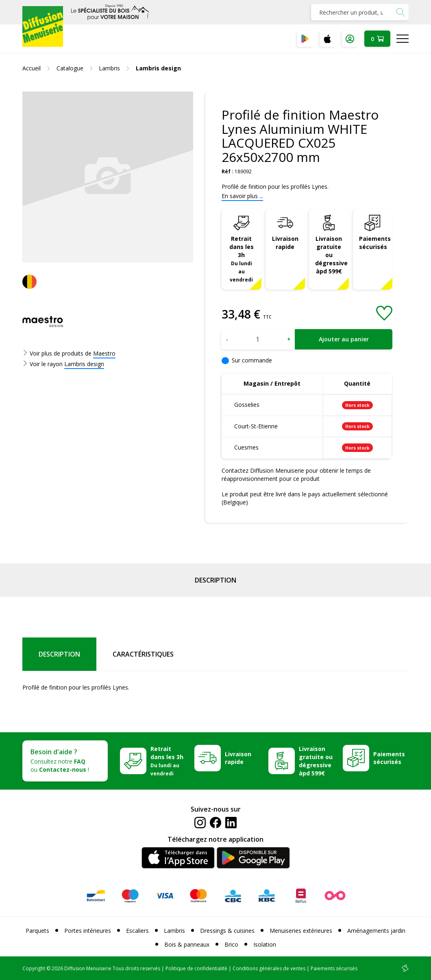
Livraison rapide (285, 243)
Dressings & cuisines (227, 931)
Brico (231, 944)
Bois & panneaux (187, 944)
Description (215, 580)
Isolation (265, 944)
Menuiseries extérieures (301, 931)
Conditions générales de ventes (269, 968)
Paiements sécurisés (375, 243)
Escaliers (137, 931)
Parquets (37, 931)
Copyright (34, 968)
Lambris (174, 931)
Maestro (104, 353)
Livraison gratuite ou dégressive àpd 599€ (331, 255)
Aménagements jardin (376, 931)
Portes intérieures (88, 931)
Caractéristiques (143, 654)
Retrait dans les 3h (242, 259)
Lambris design (84, 364)
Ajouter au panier (344, 339)
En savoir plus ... (242, 196)
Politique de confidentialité (196, 968)
